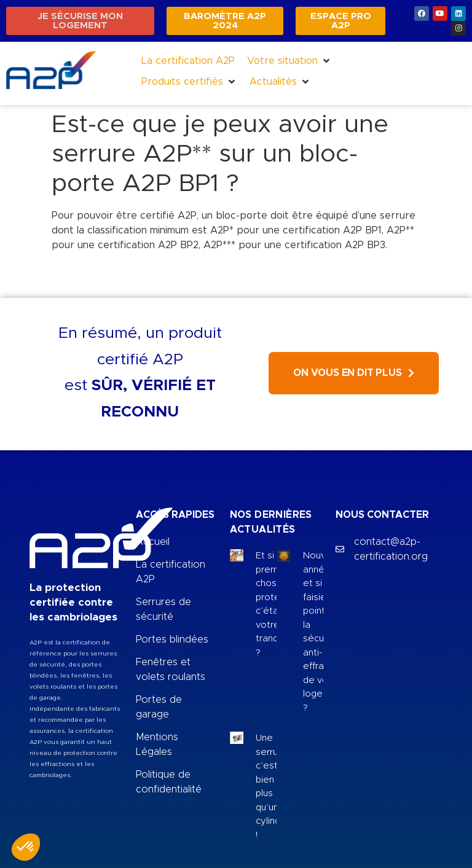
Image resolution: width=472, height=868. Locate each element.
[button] (289, 61)
